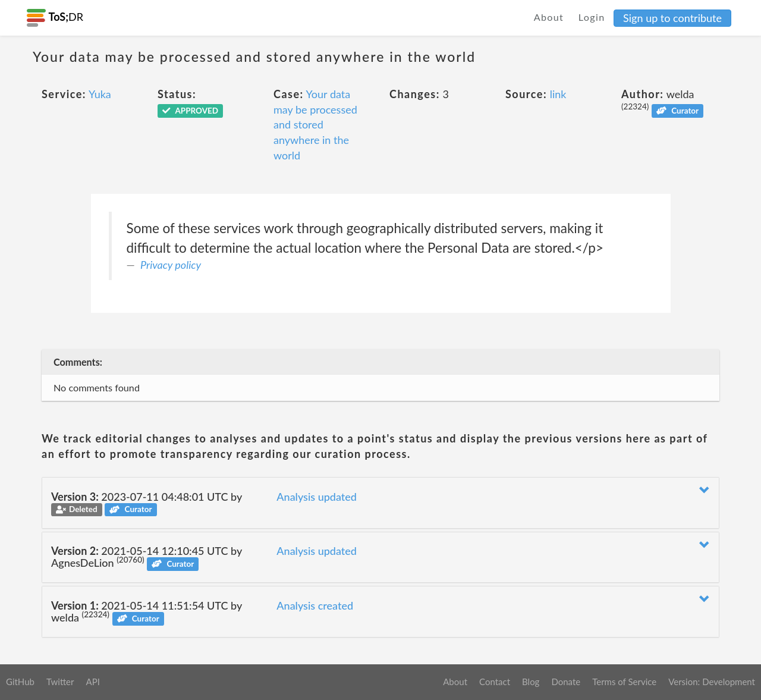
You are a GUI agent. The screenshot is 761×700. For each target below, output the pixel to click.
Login (592, 17)
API (92, 682)
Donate (566, 682)
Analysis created (315, 605)
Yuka (100, 94)
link (558, 94)
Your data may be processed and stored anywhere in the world (315, 125)
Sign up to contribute (672, 18)
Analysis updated (317, 497)
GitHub (20, 682)
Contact (495, 682)
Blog (531, 682)
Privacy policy (171, 265)
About (549, 17)
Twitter (60, 682)
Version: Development (712, 682)
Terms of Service (624, 682)
